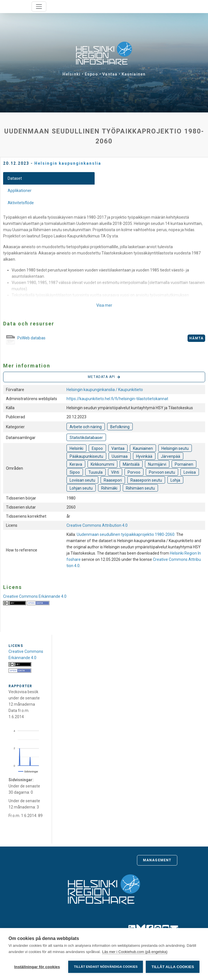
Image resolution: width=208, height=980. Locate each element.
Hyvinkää (144, 456)
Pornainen (184, 464)
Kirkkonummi (102, 464)
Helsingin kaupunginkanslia (68, 163)
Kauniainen (134, 74)
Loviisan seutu (82, 480)
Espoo (91, 74)
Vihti (115, 472)
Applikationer (20, 191)
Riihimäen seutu (140, 488)
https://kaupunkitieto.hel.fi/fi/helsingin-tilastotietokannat (117, 399)
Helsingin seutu (175, 448)
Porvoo (134, 472)
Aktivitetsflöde (21, 203)
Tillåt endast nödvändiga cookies (106, 967)
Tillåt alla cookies (173, 967)
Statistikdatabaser (86, 438)
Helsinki (71, 74)
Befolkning (120, 427)
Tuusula (95, 472)
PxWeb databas (24, 340)
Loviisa (190, 472)
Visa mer (104, 305)
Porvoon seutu (162, 472)
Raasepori (113, 480)
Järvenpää (170, 456)
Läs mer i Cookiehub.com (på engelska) (135, 952)
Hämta (196, 338)
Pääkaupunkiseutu (86, 456)
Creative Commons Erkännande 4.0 (35, 596)
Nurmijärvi (157, 464)
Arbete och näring (86, 427)
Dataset (15, 178)
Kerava (76, 464)
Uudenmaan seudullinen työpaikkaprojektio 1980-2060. (126, 534)
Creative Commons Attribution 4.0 (97, 525)
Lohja (175, 480)
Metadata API (104, 377)
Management (157, 860)
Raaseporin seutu (146, 480)
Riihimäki (109, 488)
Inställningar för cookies (37, 967)
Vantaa (110, 74)
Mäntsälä (131, 464)
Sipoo (75, 472)
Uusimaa (120, 456)
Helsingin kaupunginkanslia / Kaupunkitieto (105, 390)
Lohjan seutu (81, 488)
